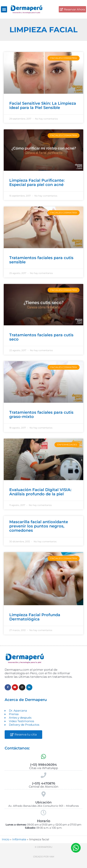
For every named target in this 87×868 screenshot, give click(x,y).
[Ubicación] (43, 794)
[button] (4, 9)
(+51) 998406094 (43, 765)
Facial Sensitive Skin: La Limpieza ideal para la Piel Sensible (43, 105)
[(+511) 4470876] (43, 775)
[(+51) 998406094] (43, 756)
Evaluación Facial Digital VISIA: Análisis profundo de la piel (40, 492)
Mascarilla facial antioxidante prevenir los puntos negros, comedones (39, 526)
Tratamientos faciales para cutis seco (41, 337)
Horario (44, 821)
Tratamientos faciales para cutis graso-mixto (41, 414)
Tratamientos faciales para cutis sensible (41, 260)
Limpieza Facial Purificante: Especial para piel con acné (37, 182)
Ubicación (43, 802)
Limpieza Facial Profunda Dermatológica (35, 617)
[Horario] (43, 813)
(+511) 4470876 (44, 783)
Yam (52, 857)
